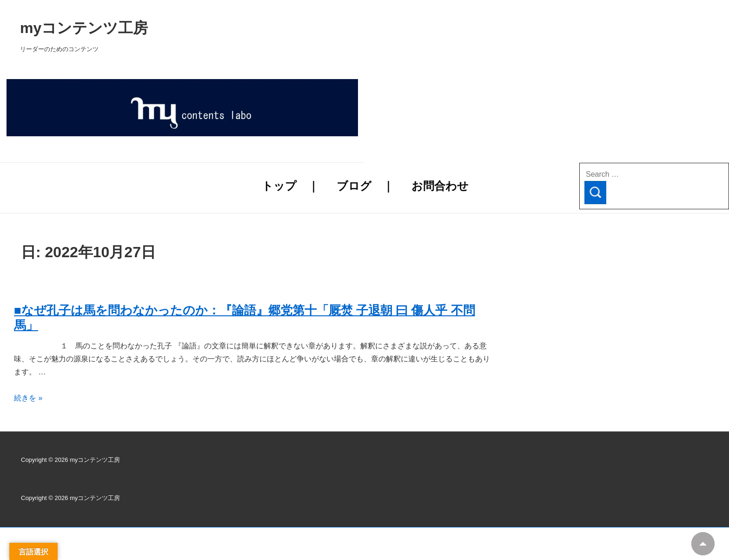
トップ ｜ (290, 186)
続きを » (28, 398)
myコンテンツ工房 (203, 28)
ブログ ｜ (365, 186)
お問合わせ (440, 186)
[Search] (595, 193)
